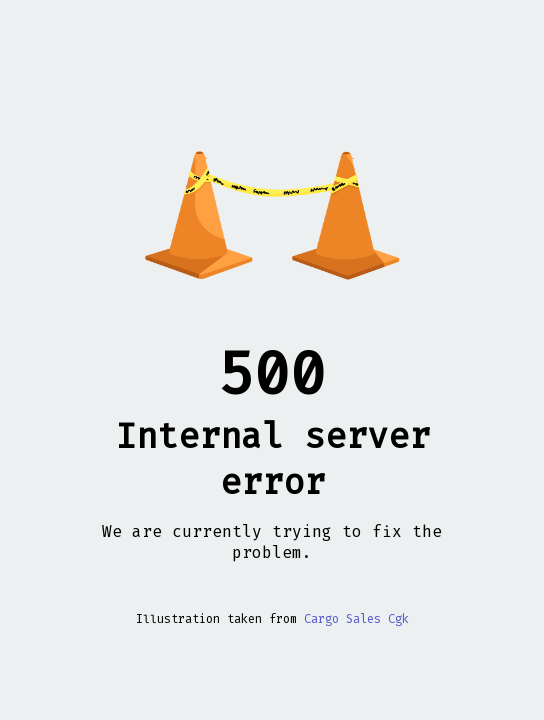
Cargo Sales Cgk (356, 619)
